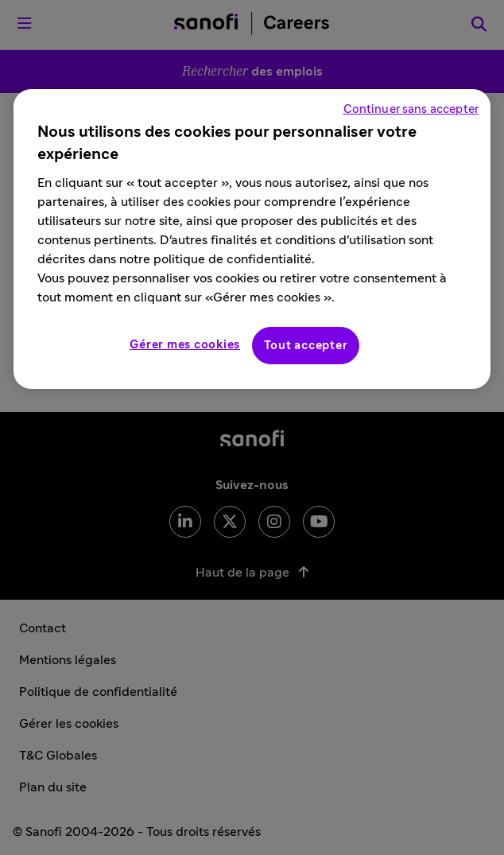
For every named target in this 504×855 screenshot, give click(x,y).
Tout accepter (306, 346)
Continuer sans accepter (411, 109)
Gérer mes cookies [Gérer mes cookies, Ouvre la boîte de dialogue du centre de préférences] (185, 345)
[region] (252, 239)
